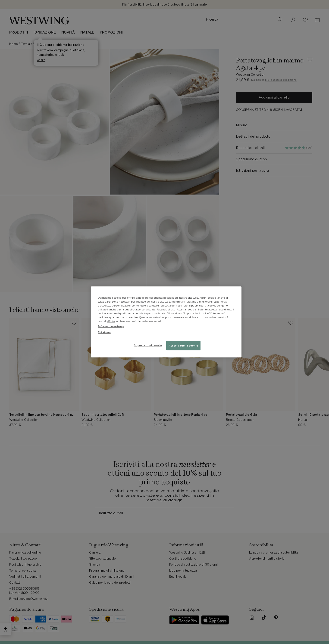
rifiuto (111, 321)
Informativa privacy (111, 326)
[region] (166, 322)
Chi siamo (104, 332)
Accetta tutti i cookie (183, 345)
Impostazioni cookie (148, 345)
